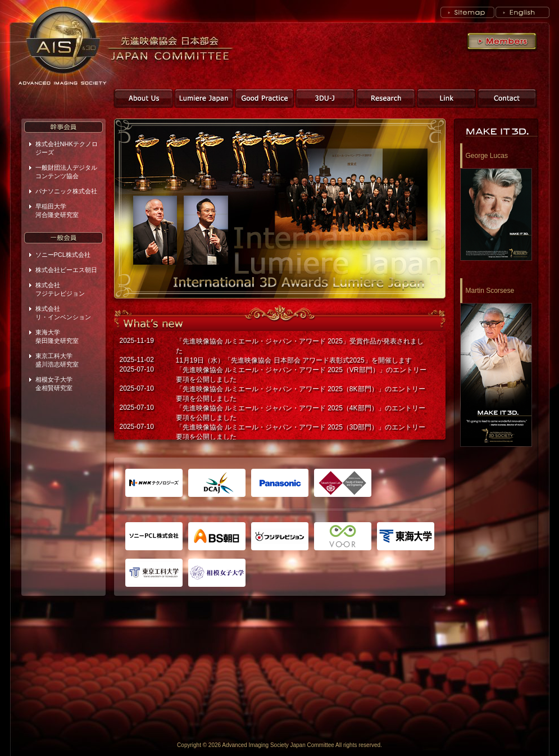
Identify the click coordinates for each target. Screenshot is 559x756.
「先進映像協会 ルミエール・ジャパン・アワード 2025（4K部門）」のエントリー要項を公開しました (301, 413)
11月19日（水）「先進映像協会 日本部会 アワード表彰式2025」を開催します (294, 360)
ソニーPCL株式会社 (63, 255)
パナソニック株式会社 (66, 191)
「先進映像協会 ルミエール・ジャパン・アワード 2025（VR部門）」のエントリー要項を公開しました (301, 375)
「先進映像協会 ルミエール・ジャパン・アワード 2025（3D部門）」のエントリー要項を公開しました (301, 432)
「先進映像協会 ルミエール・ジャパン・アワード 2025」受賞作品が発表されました (300, 346)
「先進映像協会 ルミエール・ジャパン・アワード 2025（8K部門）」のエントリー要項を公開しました (301, 394)
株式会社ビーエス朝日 (66, 270)
